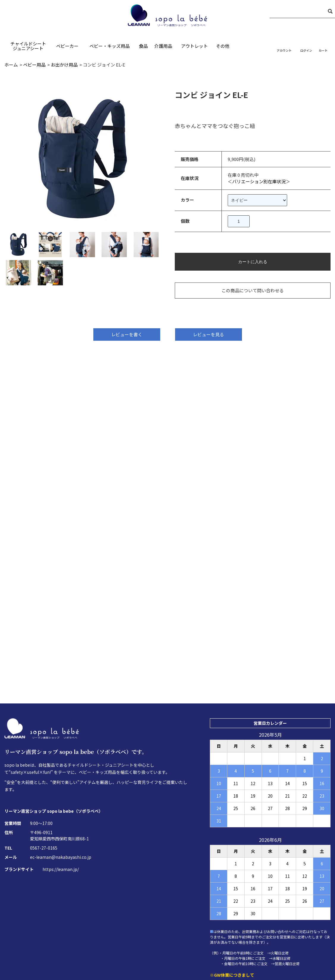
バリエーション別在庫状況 (268, 182)
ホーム (11, 65)
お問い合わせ (103, 946)
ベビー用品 (34, 65)
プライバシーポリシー (207, 946)
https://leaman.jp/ (61, 785)
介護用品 (163, 46)
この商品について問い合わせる (259, 290)
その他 (223, 46)
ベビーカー (67, 46)
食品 (143, 46)
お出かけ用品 (64, 65)
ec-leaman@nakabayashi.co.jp (61, 773)
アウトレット (194, 46)
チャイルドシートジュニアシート (28, 46)
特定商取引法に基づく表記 (151, 946)
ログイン (306, 50)
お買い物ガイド (252, 946)
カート (323, 50)
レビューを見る (209, 335)
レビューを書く (127, 335)
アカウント (284, 50)
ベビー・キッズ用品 (110, 46)
